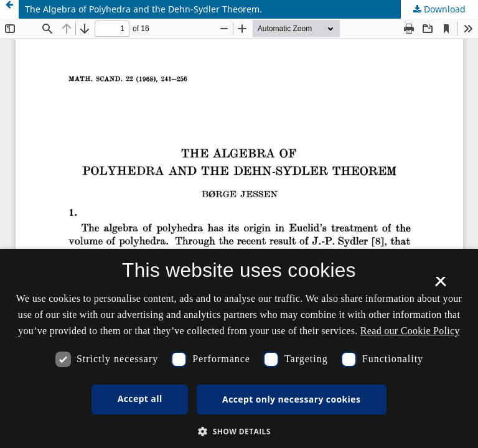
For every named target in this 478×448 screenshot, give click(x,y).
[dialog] (239, 348)
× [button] (440, 286)
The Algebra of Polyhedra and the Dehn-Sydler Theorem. (143, 9)
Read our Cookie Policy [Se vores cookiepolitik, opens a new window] (410, 331)
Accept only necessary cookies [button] (291, 399)
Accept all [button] (140, 399)
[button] (239, 432)
